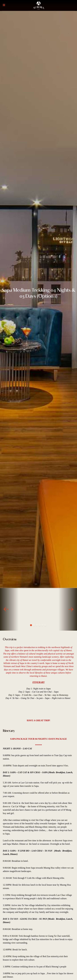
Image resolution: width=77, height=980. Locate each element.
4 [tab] (39, 625)
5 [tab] (42, 625)
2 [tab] (34, 625)
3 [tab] (37, 625)
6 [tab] (45, 625)
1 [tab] (31, 625)
